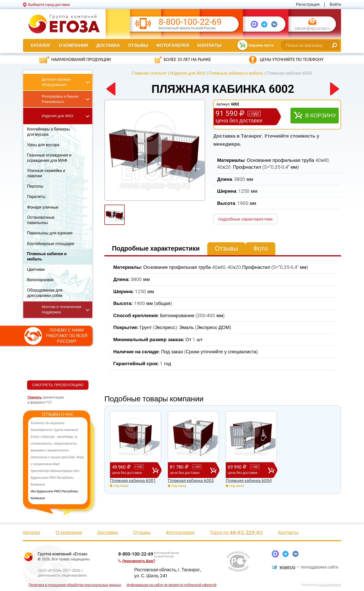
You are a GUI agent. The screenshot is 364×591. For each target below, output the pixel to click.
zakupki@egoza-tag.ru (312, 28)
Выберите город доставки (49, 5)
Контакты (209, 45)
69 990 (248, 470)
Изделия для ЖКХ (188, 73)
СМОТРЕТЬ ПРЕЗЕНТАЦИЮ (58, 385)
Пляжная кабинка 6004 (249, 480)
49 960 (132, 470)
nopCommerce (330, 585)
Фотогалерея (173, 45)
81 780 (190, 470)
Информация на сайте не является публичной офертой (172, 585)
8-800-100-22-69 (190, 22)
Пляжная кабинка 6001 (133, 480)
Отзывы (138, 45)
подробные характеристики (245, 219)
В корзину (321, 115)
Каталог (41, 45)
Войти (335, 4)
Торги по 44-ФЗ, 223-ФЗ (236, 532)
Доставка (108, 45)
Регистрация (308, 4)
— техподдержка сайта (309, 567)
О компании (73, 45)
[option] (58, 461)
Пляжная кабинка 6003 (191, 480)
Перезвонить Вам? (137, 561)
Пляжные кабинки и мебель (236, 73)
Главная (140, 73)
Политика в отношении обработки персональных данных (75, 585)
